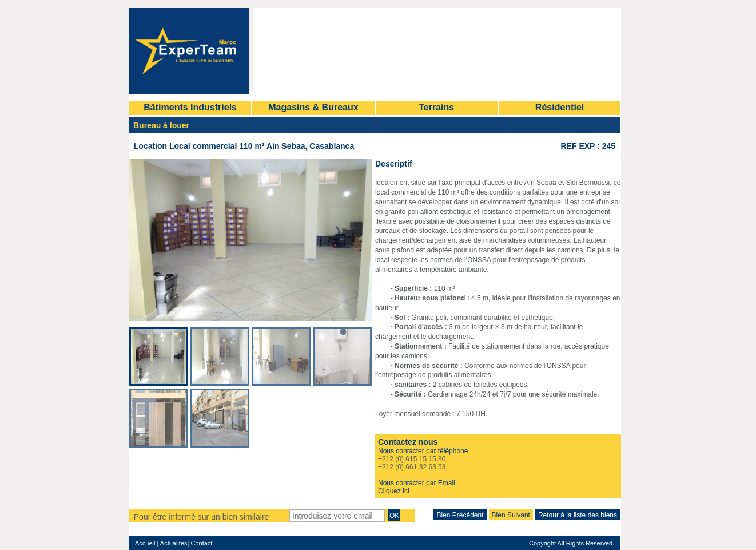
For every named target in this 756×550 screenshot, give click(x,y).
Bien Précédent (460, 515)
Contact (200, 543)
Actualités (174, 543)
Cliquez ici (394, 491)
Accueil (145, 543)
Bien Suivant (511, 515)
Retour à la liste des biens (578, 515)
